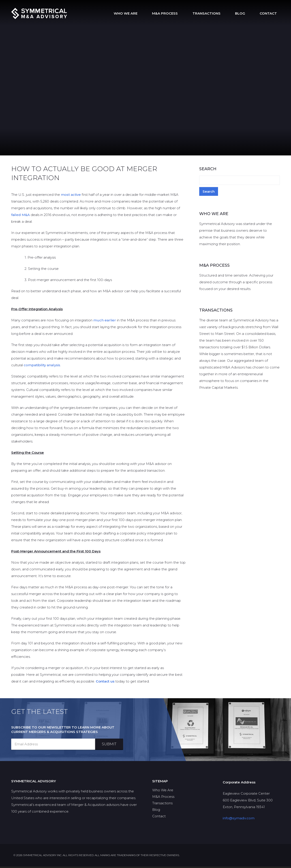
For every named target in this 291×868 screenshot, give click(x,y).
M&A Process (185, 13)
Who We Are (151, 13)
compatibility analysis (42, 367)
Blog (249, 13)
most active (71, 196)
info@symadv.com (239, 820)
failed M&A (20, 216)
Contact (271, 13)
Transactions (221, 13)
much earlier (105, 322)
